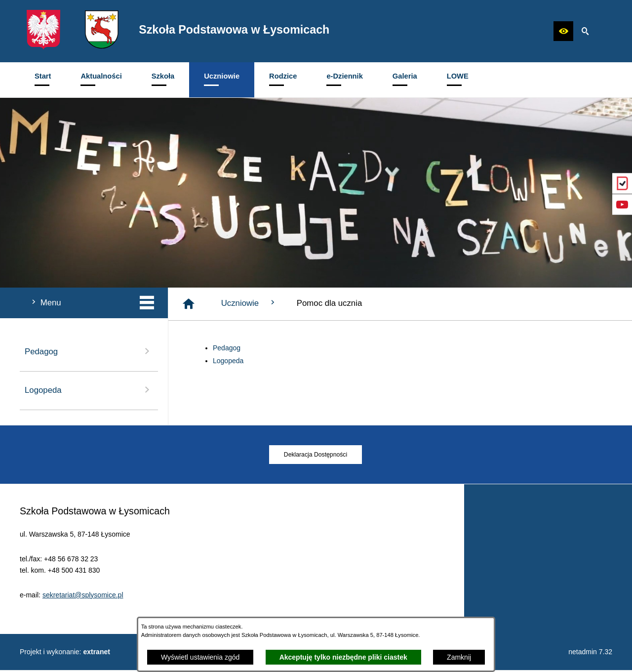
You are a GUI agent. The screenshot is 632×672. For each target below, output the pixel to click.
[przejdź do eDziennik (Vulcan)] (622, 183)
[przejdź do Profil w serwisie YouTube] (622, 205)
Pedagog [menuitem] (89, 351)
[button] (563, 31)
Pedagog (227, 348)
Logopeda (228, 361)
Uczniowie (249, 303)
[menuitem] (43, 80)
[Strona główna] (189, 304)
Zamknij (459, 657)
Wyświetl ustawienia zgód (200, 657)
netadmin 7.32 (590, 654)
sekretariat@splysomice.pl (83, 609)
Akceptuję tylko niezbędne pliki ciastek (343, 657)
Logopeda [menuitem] (89, 390)
